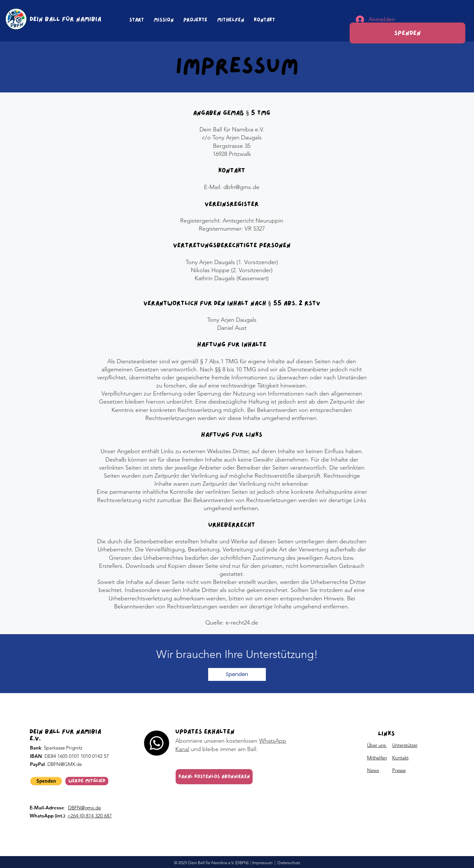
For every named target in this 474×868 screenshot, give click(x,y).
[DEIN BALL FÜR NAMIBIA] (67, 19)
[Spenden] (407, 33)
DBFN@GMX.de (65, 764)
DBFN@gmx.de (84, 808)
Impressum (262, 863)
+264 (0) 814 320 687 (90, 816)
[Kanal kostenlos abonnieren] (214, 777)
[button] (237, 674)
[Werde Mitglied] (87, 781)
